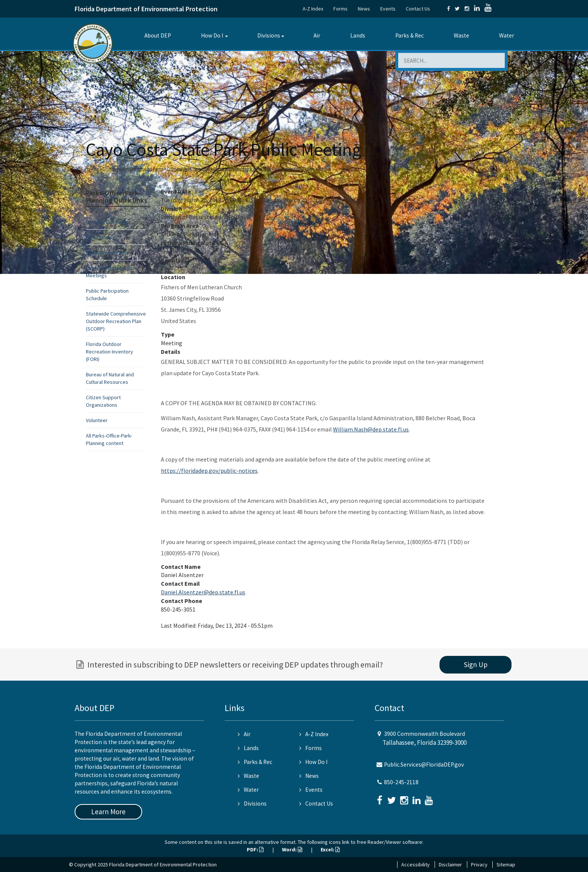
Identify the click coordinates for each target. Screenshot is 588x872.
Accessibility (415, 864)
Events (388, 9)
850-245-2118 (401, 782)
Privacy (479, 864)
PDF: (255, 849)
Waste (461, 35)
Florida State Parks (107, 222)
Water (507, 35)
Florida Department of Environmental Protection (146, 9)
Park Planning (101, 237)
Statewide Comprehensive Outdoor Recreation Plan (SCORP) (116, 321)
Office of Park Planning (188, 169)
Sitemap (506, 864)
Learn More (108, 812)
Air (317, 35)
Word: (292, 849)
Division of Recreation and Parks (133, 169)
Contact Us (418, 9)
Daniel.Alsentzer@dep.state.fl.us (203, 592)
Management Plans (107, 253)
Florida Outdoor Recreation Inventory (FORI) (109, 352)
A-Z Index (313, 9)
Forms (340, 9)
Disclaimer (450, 864)
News (364, 9)
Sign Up (476, 665)
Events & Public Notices (235, 169)
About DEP (158, 35)
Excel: (330, 849)
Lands (358, 35)
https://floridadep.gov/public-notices (209, 471)
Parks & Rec (409, 35)
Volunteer (97, 420)
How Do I (212, 35)
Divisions (269, 35)
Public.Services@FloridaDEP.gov (424, 765)
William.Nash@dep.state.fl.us (371, 429)
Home (93, 169)
